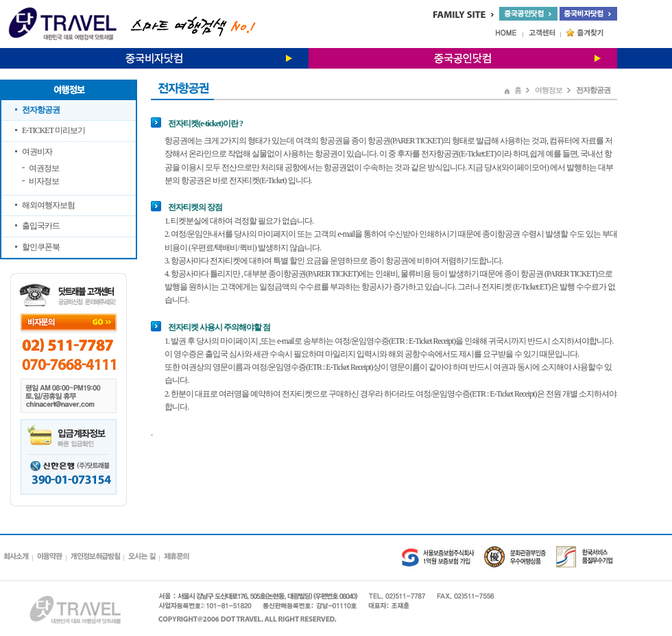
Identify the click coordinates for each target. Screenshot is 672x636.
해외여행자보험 (48, 205)
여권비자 (37, 152)
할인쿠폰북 (41, 247)
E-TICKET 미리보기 (53, 130)
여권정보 (44, 168)
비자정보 (44, 181)
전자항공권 (41, 110)
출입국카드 (41, 226)
